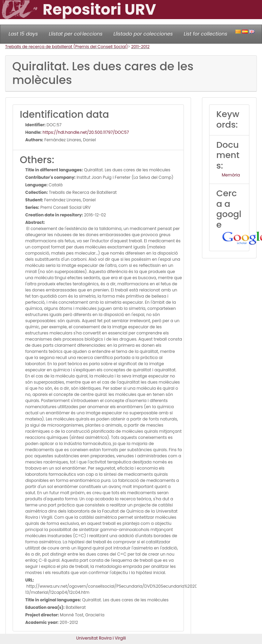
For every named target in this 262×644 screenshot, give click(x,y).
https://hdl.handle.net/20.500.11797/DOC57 (85, 132)
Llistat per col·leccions (76, 34)
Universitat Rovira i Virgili (101, 638)
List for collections (205, 34)
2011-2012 (140, 47)
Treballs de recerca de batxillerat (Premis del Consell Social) (67, 47)
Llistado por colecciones (143, 34)
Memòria (231, 175)
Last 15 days (23, 34)
